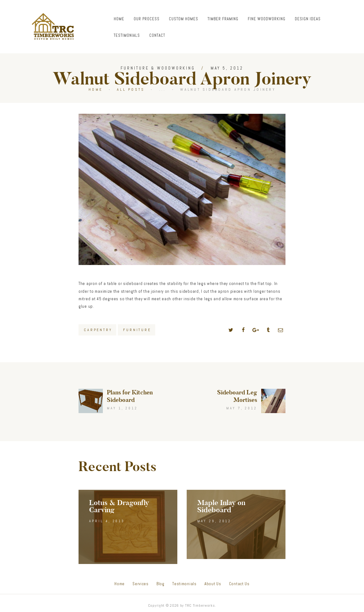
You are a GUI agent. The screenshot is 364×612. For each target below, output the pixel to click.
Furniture (137, 330)
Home (96, 89)
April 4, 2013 (107, 521)
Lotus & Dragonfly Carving (119, 506)
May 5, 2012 (227, 68)
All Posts (131, 89)
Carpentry (98, 330)
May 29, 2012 (214, 521)
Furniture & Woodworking (158, 68)
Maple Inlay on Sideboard (221, 506)
